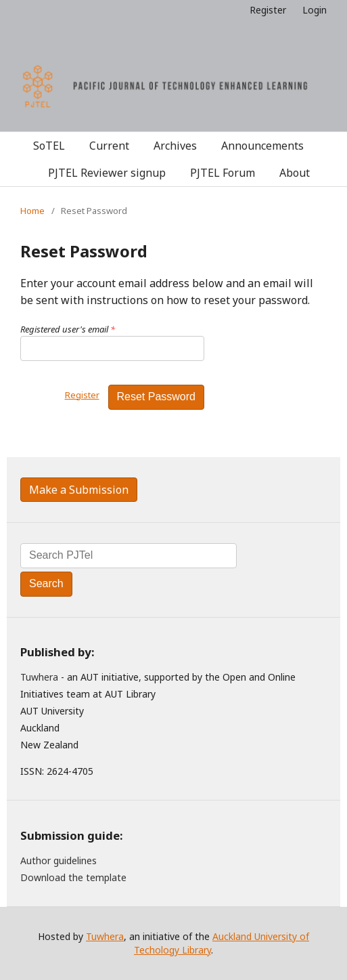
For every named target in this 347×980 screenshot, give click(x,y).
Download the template (73, 877)
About (295, 173)
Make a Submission (79, 490)
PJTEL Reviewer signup (107, 173)
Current (109, 146)
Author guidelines (59, 860)
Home (32, 211)
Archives (175, 146)
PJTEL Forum (223, 173)
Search (46, 583)
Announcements (262, 146)
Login (315, 10)
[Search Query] (129, 556)
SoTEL (49, 146)
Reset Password (157, 397)
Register (268, 10)
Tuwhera (39, 677)
